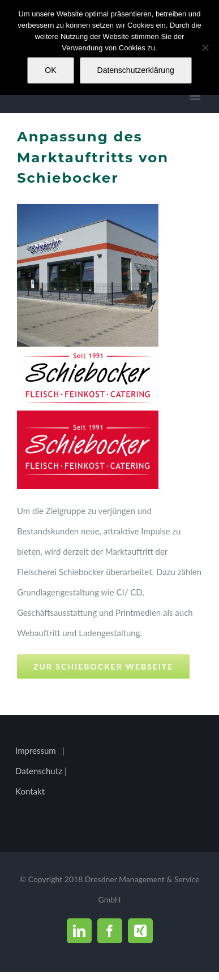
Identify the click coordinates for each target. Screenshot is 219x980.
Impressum (36, 750)
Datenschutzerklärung (136, 70)
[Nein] (205, 48)
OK (50, 70)
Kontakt (30, 791)
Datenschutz (40, 771)
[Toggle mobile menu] (196, 96)
